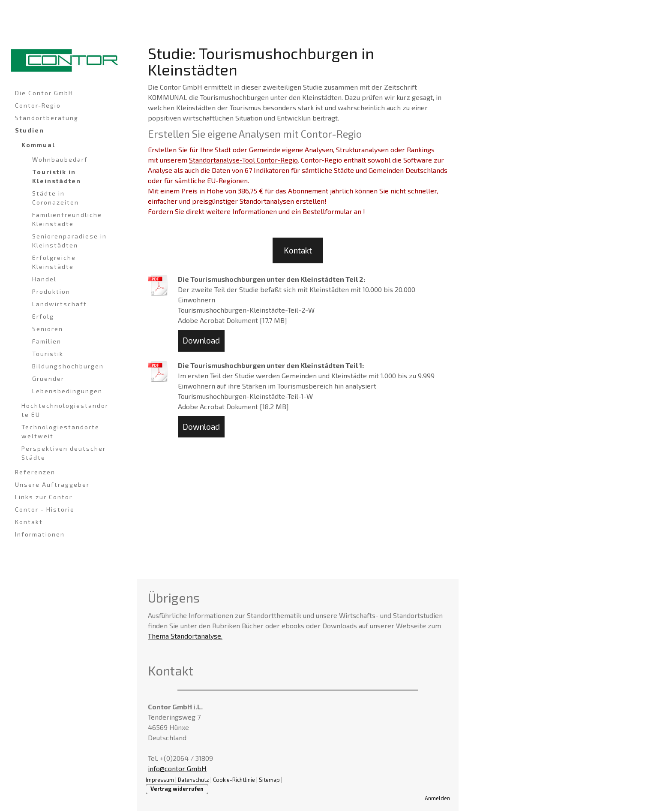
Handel (44, 279)
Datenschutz (193, 780)
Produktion (51, 291)
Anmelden (437, 798)
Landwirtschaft (60, 304)
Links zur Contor (44, 497)
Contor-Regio (38, 105)
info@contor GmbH (177, 768)
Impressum (160, 780)
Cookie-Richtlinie (234, 780)
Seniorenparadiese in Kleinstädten (69, 241)
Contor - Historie (45, 509)
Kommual (38, 145)
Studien (30, 130)
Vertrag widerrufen (177, 789)
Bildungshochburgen (68, 366)
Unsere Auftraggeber (52, 484)
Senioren (48, 329)
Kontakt (29, 522)
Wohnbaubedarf (60, 159)
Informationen (40, 534)
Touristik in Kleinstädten (57, 176)
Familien (47, 341)
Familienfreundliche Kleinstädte (67, 219)
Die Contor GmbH (44, 93)
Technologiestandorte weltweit (60, 431)
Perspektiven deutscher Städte (64, 453)
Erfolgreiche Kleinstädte (54, 262)
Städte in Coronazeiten (55, 198)
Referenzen (35, 472)
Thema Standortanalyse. (185, 636)
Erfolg (43, 316)
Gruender (48, 378)
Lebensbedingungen (67, 391)
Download (201, 340)
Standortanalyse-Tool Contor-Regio (243, 160)
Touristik (48, 354)
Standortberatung (47, 118)
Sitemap (269, 780)
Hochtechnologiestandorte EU (65, 410)
